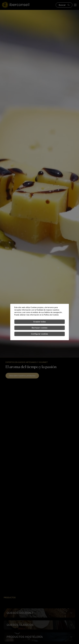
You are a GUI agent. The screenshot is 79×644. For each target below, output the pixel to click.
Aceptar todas (39, 322)
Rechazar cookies (39, 328)
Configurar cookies (39, 334)
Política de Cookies (51, 315)
